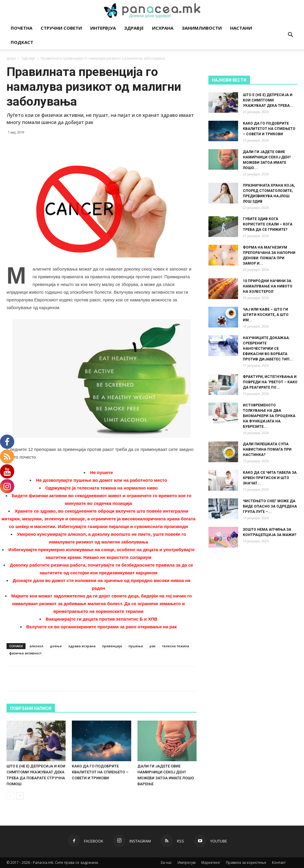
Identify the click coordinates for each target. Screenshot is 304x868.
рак (153, 646)
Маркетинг (211, 863)
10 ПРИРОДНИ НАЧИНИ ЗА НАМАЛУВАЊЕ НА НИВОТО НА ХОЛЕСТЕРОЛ (268, 286)
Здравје (134, 28)
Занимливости (202, 28)
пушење (136, 646)
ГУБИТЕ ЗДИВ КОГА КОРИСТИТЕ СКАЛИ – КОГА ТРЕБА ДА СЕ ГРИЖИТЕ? (268, 224)
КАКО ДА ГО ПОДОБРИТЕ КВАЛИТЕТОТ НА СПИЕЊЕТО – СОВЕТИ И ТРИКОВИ (100, 772)
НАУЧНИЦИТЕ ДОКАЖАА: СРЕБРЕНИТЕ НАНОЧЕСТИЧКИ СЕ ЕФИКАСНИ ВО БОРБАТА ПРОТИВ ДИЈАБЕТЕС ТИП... (268, 349)
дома (11, 58)
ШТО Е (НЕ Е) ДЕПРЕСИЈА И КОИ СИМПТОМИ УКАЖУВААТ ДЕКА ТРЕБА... (268, 100)
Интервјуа (103, 28)
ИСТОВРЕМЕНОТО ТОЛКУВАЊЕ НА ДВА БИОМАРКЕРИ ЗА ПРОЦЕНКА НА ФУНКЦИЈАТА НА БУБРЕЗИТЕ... (269, 416)
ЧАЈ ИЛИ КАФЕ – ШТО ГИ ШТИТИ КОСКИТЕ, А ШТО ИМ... (266, 315)
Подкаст (22, 42)
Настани (241, 28)
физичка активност (25, 653)
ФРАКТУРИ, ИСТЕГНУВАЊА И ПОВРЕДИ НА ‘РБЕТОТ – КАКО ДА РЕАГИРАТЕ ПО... (270, 382)
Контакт (279, 863)
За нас (166, 863)
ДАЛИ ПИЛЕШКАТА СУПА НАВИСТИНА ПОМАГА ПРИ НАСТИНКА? (267, 449)
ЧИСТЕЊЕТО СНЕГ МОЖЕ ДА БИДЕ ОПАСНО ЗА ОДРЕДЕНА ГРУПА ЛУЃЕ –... (270, 506)
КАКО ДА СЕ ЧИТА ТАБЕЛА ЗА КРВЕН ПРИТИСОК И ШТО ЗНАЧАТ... (270, 478)
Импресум (187, 863)
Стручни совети (61, 28)
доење (56, 646)
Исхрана (163, 28)
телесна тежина (176, 646)
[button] (290, 35)
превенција (112, 646)
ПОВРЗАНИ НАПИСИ (31, 708)
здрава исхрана (82, 646)
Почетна (22, 28)
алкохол (36, 646)
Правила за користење (246, 863)
